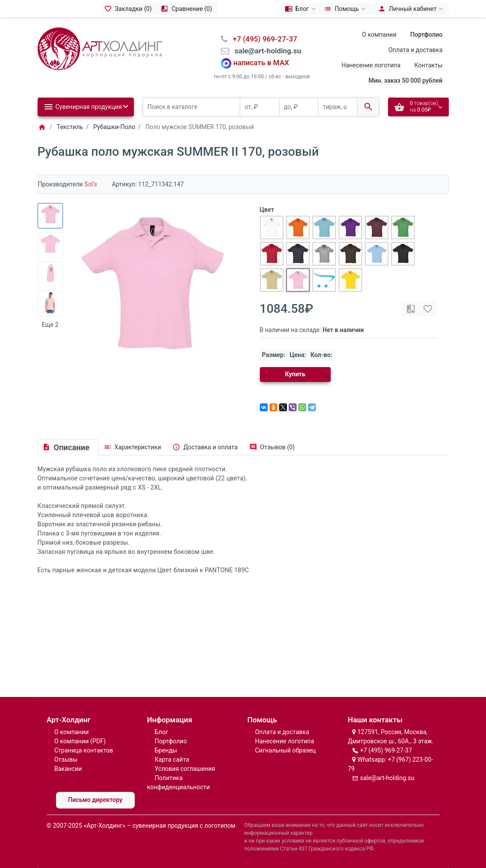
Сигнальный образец (285, 750)
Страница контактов (84, 750)
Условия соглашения (185, 769)
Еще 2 (50, 325)
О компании (379, 35)
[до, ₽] (299, 107)
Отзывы (66, 759)
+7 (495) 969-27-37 (386, 750)
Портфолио (171, 741)
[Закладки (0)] (129, 9)
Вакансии (68, 769)
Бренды (166, 750)
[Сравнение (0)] (187, 9)
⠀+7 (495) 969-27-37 (262, 39)
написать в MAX (261, 63)
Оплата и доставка (416, 50)
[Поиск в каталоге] (192, 107)
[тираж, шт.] (338, 107)
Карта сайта (172, 759)
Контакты (428, 65)
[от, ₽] (259, 107)
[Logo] (100, 48)
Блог (161, 732)
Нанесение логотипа (371, 65)
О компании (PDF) (80, 741)
